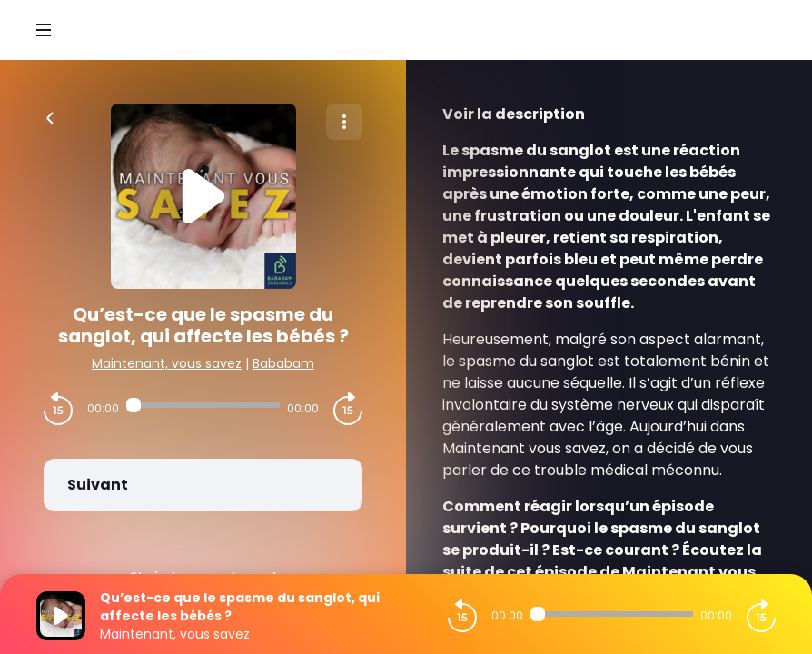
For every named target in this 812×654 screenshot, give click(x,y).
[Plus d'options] (344, 122)
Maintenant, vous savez (167, 363)
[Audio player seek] (203, 405)
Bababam (283, 363)
